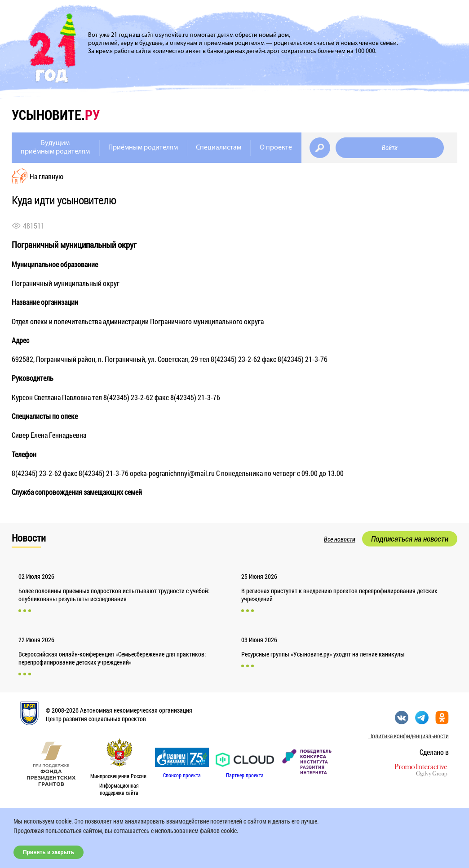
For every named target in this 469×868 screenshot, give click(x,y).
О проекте (276, 148)
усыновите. (56, 115)
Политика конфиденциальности (409, 736)
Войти (390, 148)
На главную (46, 176)
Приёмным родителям (143, 148)
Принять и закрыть (49, 852)
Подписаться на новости (410, 539)
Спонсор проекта (182, 775)
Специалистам (219, 148)
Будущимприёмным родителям (55, 148)
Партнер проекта (245, 775)
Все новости (340, 539)
